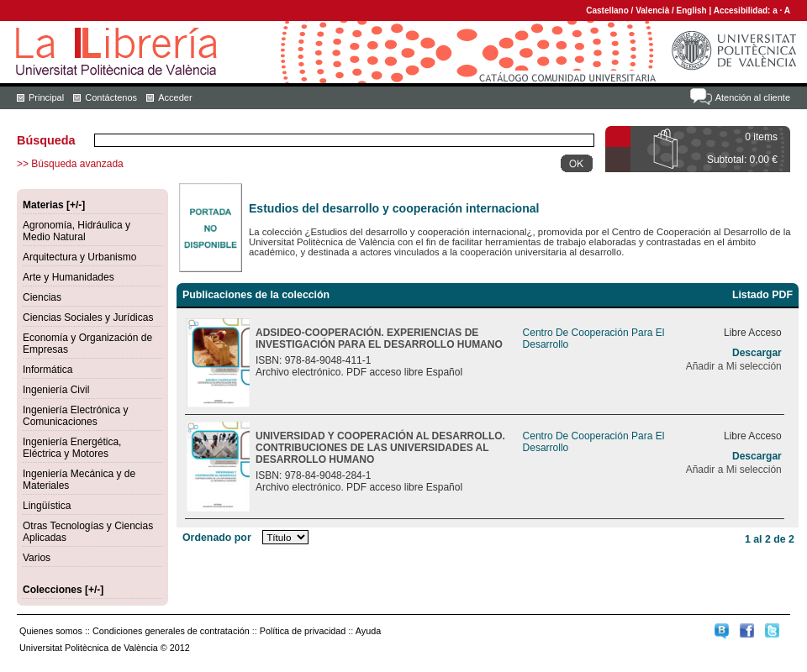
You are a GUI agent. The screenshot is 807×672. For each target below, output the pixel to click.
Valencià (652, 10)
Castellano (607, 10)
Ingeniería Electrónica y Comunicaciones (75, 416)
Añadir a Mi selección (734, 366)
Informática (47, 370)
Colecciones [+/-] (63, 590)
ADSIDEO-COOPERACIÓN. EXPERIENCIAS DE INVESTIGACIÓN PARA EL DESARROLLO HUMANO (379, 339)
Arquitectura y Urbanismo (79, 257)
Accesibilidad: (744, 10)
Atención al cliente (753, 97)
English (692, 10)
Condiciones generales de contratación (171, 631)
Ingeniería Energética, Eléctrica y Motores (72, 448)
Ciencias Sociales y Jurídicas (88, 318)
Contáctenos (111, 97)
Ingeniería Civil (56, 390)
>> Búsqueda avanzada (70, 164)
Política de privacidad (303, 631)
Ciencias (42, 297)
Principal (46, 97)
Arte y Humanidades (69, 277)
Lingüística (47, 506)
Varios (37, 558)
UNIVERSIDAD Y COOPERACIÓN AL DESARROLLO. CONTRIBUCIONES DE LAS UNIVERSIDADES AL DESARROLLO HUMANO (380, 448)
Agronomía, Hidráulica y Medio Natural (76, 231)
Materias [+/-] (54, 205)
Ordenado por (217, 538)
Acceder (175, 97)
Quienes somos (51, 631)
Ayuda (368, 631)
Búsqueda (46, 140)
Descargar (757, 353)
